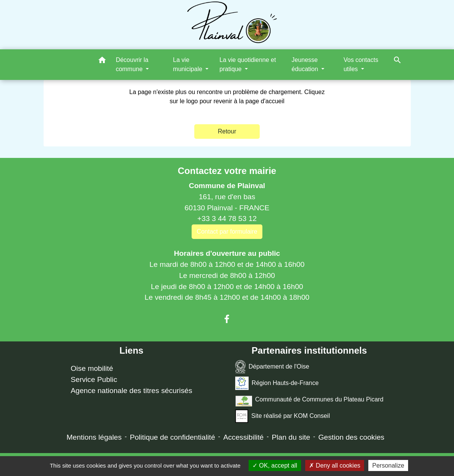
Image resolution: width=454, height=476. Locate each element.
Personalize (388, 465)
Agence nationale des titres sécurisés (132, 391)
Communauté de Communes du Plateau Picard (309, 400)
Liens (131, 350)
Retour (227, 131)
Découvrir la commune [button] (132, 64)
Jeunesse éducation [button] (306, 64)
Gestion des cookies (351, 437)
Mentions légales (94, 437)
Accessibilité (244, 437)
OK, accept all (275, 465)
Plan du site (291, 437)
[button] (102, 61)
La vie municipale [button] (188, 64)
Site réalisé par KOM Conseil (283, 416)
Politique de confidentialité (172, 437)
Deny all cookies (335, 465)
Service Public (94, 379)
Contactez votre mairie (227, 171)
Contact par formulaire (227, 232)
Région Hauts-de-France (277, 383)
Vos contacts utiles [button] (361, 64)
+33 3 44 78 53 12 (227, 219)
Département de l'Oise (272, 367)
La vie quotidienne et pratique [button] (248, 64)
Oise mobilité (92, 368)
